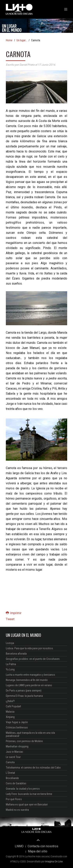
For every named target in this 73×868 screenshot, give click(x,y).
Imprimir (14, 613)
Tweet (10, 619)
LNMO (19, 846)
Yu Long (10, 669)
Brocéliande (12, 778)
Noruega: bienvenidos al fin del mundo (27, 680)
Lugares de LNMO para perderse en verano (29, 685)
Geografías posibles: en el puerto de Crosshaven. (33, 659)
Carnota (10, 762)
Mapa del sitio (38, 851)
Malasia (10, 712)
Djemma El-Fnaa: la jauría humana (24, 696)
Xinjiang (10, 717)
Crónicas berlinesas (17, 727)
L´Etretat (10, 773)
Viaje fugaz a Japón (17, 722)
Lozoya (10, 643)
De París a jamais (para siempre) (24, 691)
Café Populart (13, 706)
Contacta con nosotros (43, 846)
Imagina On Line (54, 862)
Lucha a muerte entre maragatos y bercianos (30, 675)
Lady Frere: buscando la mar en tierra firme (29, 794)
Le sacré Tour (13, 757)
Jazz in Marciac (15, 752)
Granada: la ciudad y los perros (23, 789)
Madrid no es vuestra (17, 810)
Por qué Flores (14, 799)
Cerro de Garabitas (16, 783)
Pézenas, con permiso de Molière (24, 741)
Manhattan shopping (17, 746)
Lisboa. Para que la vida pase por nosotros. (30, 648)
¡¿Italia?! (10, 701)
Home (9, 40)
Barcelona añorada (16, 654)
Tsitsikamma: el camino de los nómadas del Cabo (33, 768)
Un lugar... (22, 40)
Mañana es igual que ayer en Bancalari (27, 804)
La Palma (11, 664)
